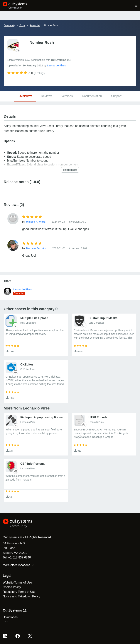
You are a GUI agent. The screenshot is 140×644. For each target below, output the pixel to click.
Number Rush (51, 25)
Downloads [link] (10, 617)
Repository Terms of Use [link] (19, 592)
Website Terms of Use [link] (17, 582)
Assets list (35, 25)
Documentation (92, 96)
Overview (25, 96)
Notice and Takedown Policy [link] (21, 596)
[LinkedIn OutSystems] (5, 636)
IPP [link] (5, 622)
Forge (22, 25)
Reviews (46, 96)
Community (9, 25)
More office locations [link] (18, 565)
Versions (67, 96)
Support (116, 96)
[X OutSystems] (30, 636)
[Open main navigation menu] (136, 6)
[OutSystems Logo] (23, 523)
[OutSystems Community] (15, 6)
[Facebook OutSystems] (18, 636)
